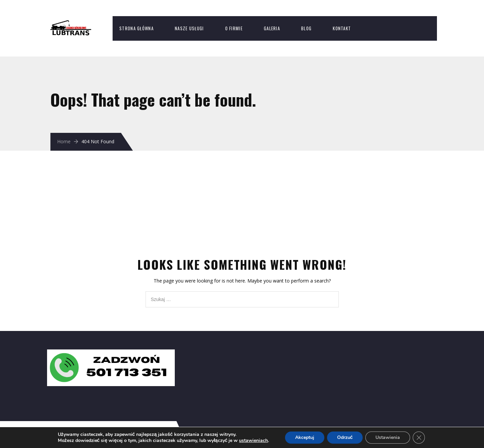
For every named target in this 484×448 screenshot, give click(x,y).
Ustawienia (388, 437)
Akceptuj (305, 437)
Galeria (272, 28)
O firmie (234, 28)
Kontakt (342, 28)
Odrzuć (345, 437)
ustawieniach (253, 441)
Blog (306, 28)
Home (64, 141)
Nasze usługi (189, 28)
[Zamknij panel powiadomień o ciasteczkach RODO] (419, 438)
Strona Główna (136, 28)
